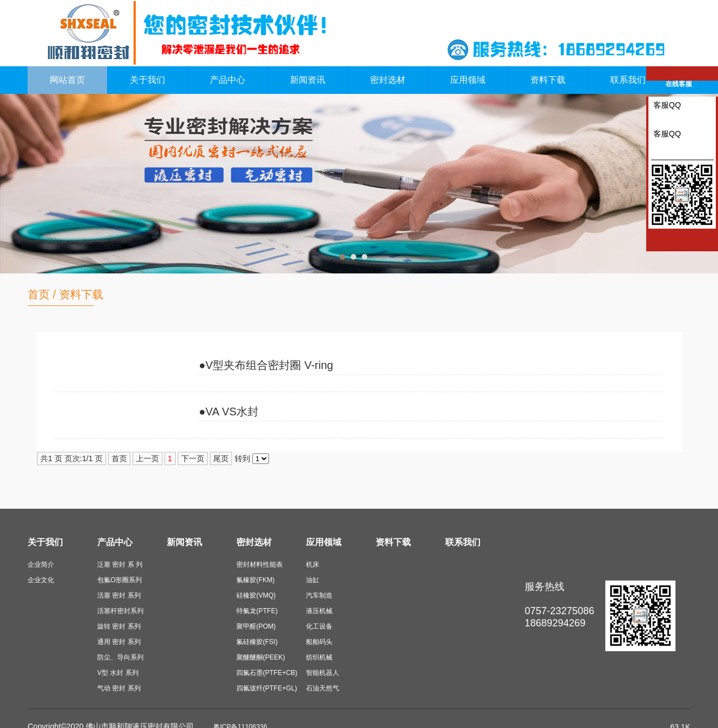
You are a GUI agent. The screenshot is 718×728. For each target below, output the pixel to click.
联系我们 (628, 80)
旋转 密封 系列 (119, 626)
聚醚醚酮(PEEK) (261, 657)
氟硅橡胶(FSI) (257, 642)
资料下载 (548, 80)
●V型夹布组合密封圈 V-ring (266, 365)
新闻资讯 (308, 80)
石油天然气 (323, 688)
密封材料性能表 (260, 565)
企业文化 (41, 580)
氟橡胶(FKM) (255, 580)
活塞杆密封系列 (120, 611)
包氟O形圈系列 (120, 580)
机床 (313, 565)
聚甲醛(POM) (256, 626)
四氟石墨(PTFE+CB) (267, 673)
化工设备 (319, 626)
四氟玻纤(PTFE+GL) (267, 688)
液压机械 (319, 611)
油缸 (313, 580)
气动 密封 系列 (119, 688)
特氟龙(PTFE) (257, 611)
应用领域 (468, 80)
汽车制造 (319, 595)
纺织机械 (319, 657)
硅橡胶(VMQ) (256, 595)
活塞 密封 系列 (119, 595)
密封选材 (388, 80)
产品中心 (228, 80)
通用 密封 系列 (119, 642)
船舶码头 (319, 642)
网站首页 (67, 80)
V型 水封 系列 (118, 673)
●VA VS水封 (229, 412)
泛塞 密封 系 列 (120, 565)
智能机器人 (323, 673)
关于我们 (147, 80)
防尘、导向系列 (120, 657)
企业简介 (41, 565)
